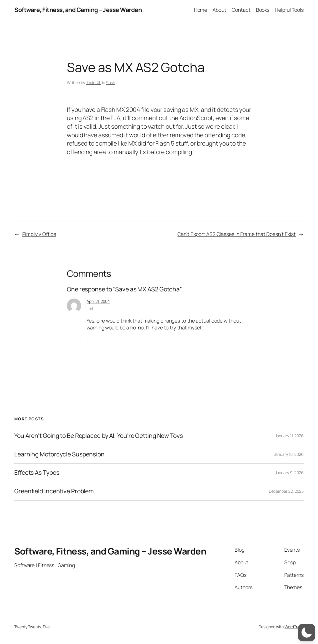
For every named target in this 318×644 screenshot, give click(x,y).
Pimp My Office (39, 234)
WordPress (294, 627)
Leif (90, 308)
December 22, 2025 (286, 491)
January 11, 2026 (289, 436)
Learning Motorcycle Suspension (59, 454)
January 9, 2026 (290, 473)
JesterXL (94, 83)
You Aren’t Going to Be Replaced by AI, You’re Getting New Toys (99, 436)
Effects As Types (37, 473)
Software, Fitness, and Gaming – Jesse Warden (78, 10)
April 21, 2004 (98, 301)
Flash (110, 83)
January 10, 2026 (289, 454)
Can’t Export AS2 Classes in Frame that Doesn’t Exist (237, 234)
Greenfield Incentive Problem (54, 491)
